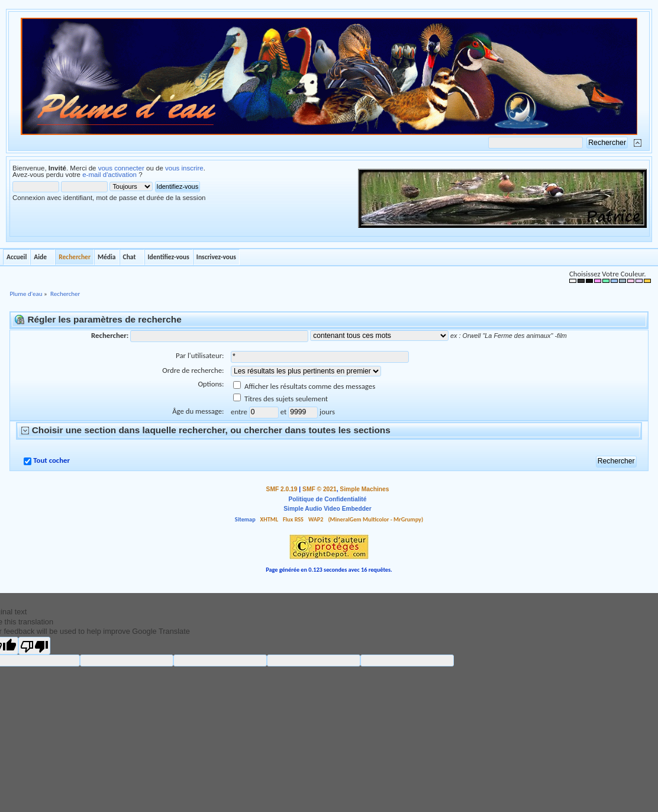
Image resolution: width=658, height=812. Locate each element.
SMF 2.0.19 (282, 489)
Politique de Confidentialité (328, 499)
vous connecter (121, 168)
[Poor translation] (34, 646)
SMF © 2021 (320, 489)
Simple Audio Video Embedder (327, 509)
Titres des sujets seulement (280, 399)
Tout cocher (51, 460)
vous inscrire (184, 168)
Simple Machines (364, 489)
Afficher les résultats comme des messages (304, 386)
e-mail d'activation (109, 175)
